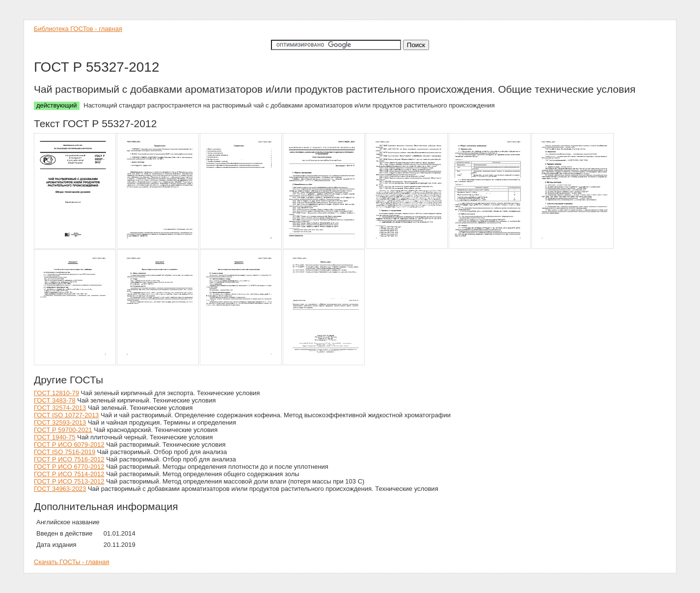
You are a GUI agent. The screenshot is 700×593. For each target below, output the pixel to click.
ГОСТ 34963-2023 (60, 489)
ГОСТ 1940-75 (55, 437)
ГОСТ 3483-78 (55, 400)
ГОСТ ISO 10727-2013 (66, 415)
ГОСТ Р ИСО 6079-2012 (69, 445)
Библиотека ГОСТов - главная (78, 29)
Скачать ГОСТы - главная (72, 562)
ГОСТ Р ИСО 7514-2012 (69, 474)
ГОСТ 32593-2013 (60, 422)
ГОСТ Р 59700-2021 (63, 430)
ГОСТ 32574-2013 (60, 408)
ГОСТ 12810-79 (56, 393)
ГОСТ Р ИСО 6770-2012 (69, 467)
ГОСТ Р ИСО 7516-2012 (69, 459)
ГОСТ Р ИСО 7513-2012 (69, 481)
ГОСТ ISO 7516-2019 (65, 452)
